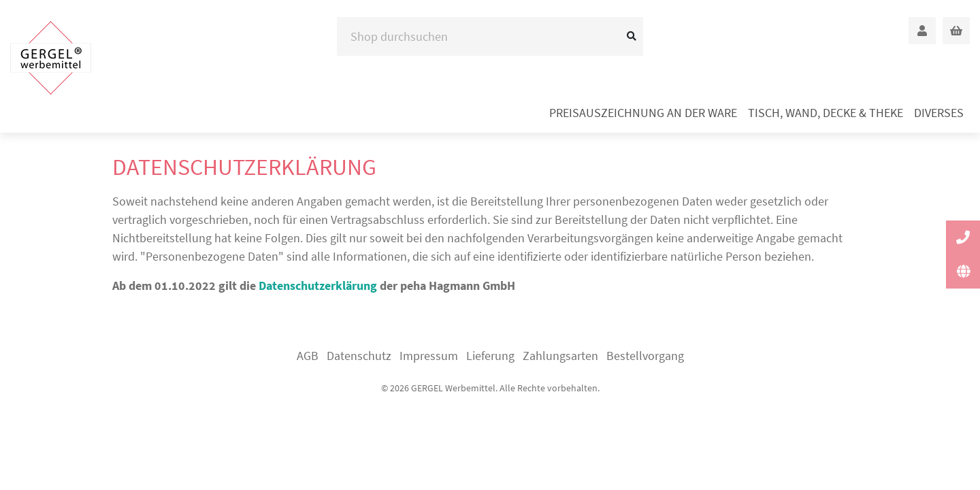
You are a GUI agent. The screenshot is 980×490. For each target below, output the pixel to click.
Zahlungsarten (560, 356)
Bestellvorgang (645, 356)
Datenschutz (359, 356)
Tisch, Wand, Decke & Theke (826, 113)
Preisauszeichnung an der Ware (643, 113)
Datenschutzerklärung (318, 285)
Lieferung (490, 356)
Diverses (939, 113)
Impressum (429, 356)
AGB (308, 356)
